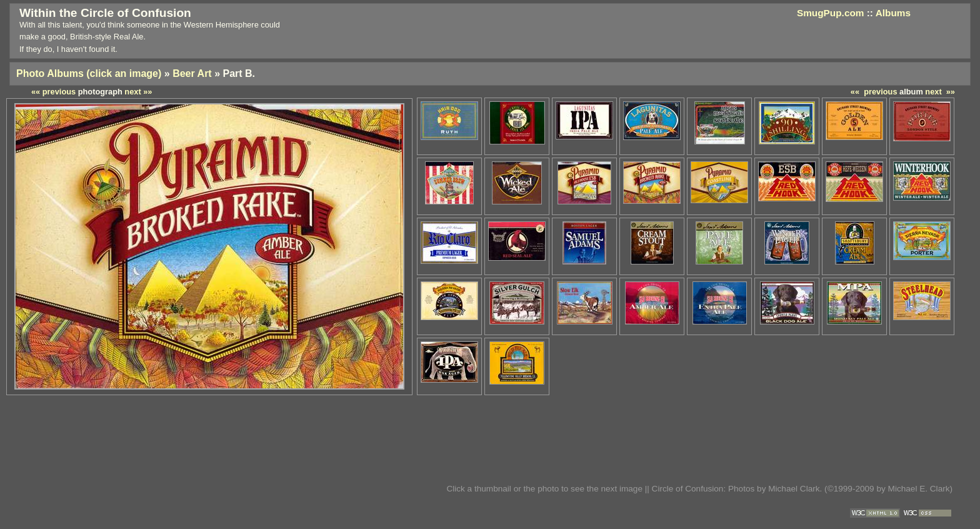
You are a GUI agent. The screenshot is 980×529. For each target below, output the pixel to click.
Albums (893, 13)
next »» (940, 92)
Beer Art (192, 73)
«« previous (874, 92)
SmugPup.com (831, 13)
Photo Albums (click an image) (89, 73)
